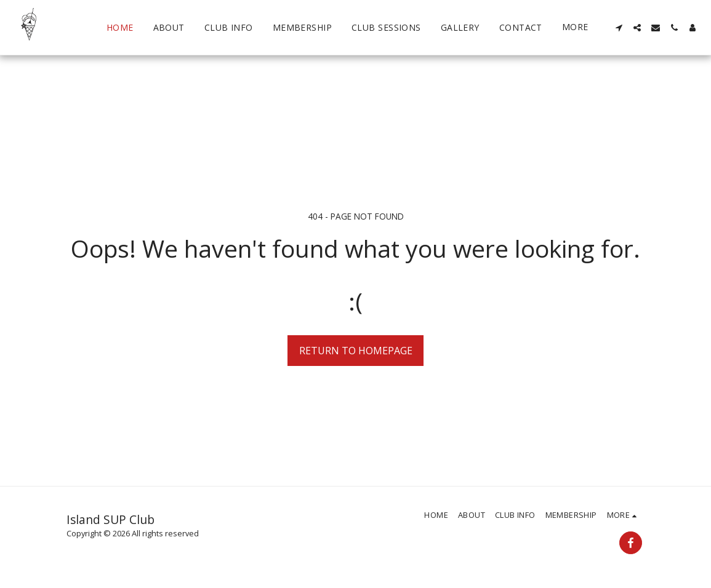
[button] (619, 28)
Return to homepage (356, 351)
